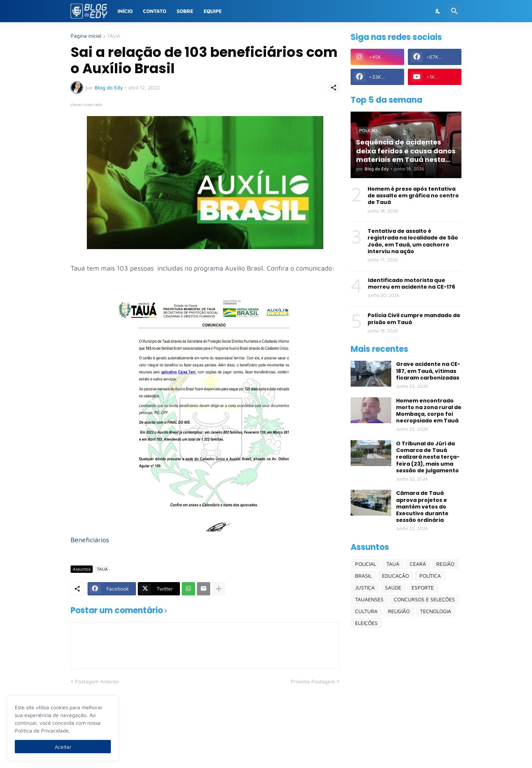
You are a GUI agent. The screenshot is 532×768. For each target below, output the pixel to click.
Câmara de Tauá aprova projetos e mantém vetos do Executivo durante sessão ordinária (422, 507)
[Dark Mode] (438, 11)
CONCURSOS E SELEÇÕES (424, 599)
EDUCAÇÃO (395, 576)
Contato (155, 11)
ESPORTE (423, 587)
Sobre (185, 11)
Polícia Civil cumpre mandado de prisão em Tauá (414, 319)
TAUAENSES (369, 599)
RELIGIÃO (399, 611)
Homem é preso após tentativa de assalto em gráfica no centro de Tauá (413, 196)
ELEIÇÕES (366, 623)
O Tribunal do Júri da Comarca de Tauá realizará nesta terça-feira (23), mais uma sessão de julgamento (428, 457)
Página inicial (86, 36)
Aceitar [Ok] (63, 747)
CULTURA (366, 611)
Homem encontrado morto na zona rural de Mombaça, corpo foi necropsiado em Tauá (429, 411)
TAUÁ (114, 36)
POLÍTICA (430, 576)
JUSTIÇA (365, 587)
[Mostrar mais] (219, 589)
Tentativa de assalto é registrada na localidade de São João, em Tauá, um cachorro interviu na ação (413, 241)
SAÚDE (393, 587)
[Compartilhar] (334, 88)
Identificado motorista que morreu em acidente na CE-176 (412, 283)
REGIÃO (445, 564)
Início (125, 11)
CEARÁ (418, 564)
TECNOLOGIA (436, 611)
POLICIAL (366, 564)
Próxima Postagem (313, 681)
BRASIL (363, 576)
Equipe (213, 11)
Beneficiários (90, 540)
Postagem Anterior (97, 681)
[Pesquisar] (454, 11)
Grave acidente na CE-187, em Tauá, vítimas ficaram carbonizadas (428, 371)
